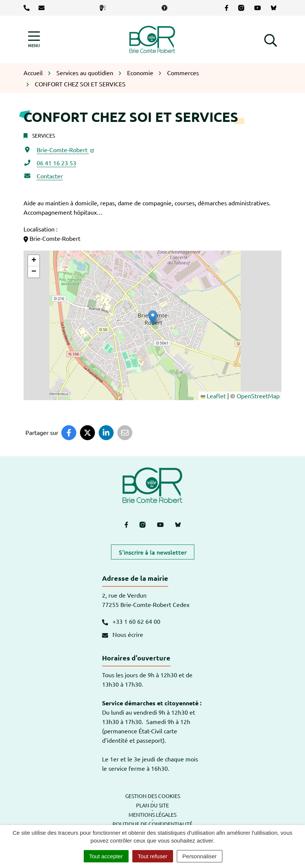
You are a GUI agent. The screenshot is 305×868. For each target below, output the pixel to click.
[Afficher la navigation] (34, 39)
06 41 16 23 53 (56, 163)
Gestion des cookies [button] (153, 796)
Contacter (50, 176)
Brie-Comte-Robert (65, 150)
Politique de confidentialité (152, 824)
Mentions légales (152, 815)
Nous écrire (123, 634)
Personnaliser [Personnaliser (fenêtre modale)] (200, 856)
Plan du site (152, 805)
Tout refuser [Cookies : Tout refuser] (153, 856)
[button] (271, 39)
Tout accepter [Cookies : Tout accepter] (106, 856)
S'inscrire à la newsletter (153, 552)
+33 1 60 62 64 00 (131, 621)
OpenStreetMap (258, 396)
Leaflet (213, 396)
